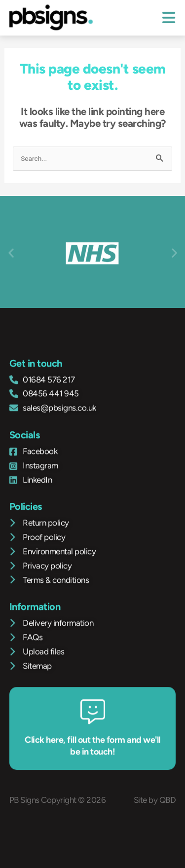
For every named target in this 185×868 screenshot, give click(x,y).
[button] (11, 252)
